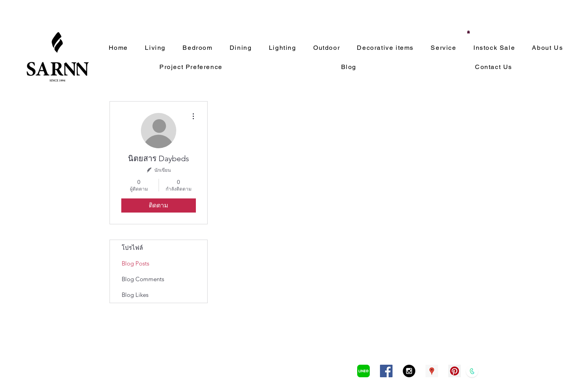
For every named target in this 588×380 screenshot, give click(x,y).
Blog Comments (143, 279)
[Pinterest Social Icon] (455, 371)
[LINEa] (363, 371)
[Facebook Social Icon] (386, 371)
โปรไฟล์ (132, 248)
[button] (468, 32)
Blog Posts (135, 263)
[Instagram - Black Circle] (409, 371)
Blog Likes (135, 295)
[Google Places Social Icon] (432, 371)
